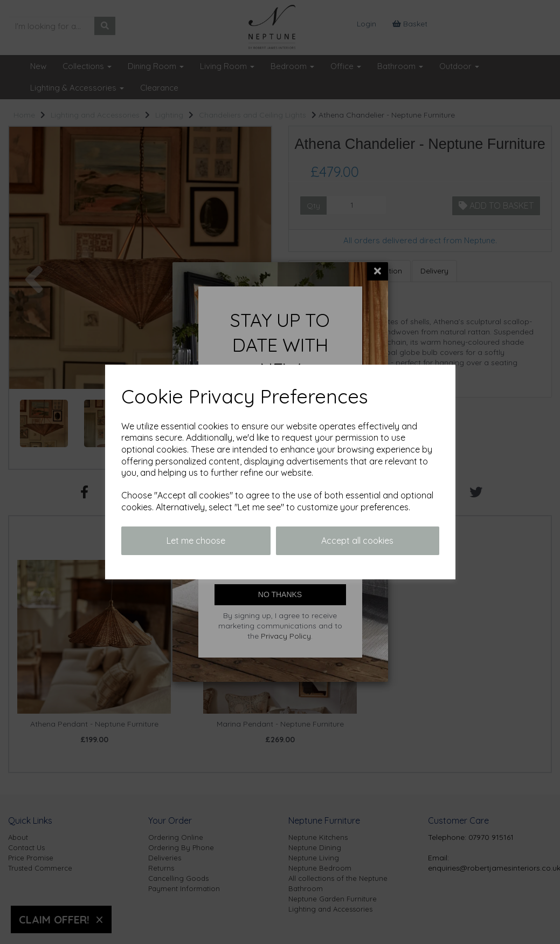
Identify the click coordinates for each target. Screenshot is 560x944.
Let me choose (196, 541)
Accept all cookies (357, 541)
